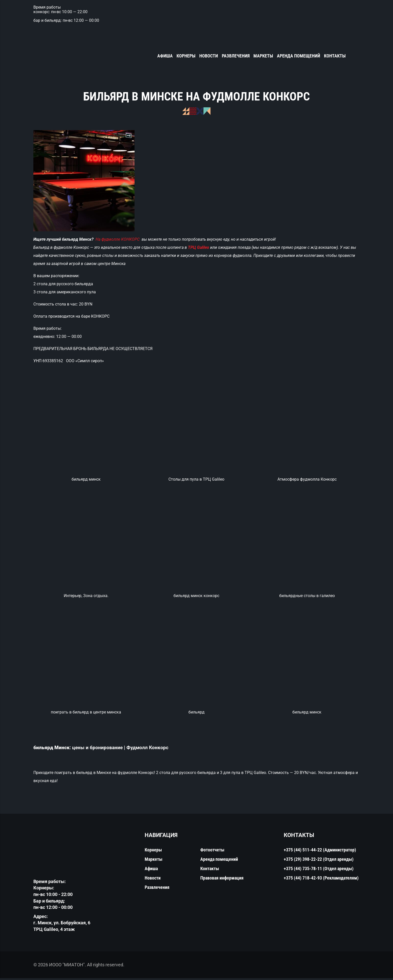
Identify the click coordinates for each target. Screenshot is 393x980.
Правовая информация (222, 880)
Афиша (165, 56)
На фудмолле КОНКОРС (118, 240)
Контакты (335, 56)
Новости (209, 56)
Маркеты (263, 56)
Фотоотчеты (212, 852)
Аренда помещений (299, 56)
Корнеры (186, 56)
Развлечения (236, 56)
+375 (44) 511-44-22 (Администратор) (320, 852)
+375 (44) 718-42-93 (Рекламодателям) (321, 880)
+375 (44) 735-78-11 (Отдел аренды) (319, 870)
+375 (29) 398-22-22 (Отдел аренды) (319, 861)
